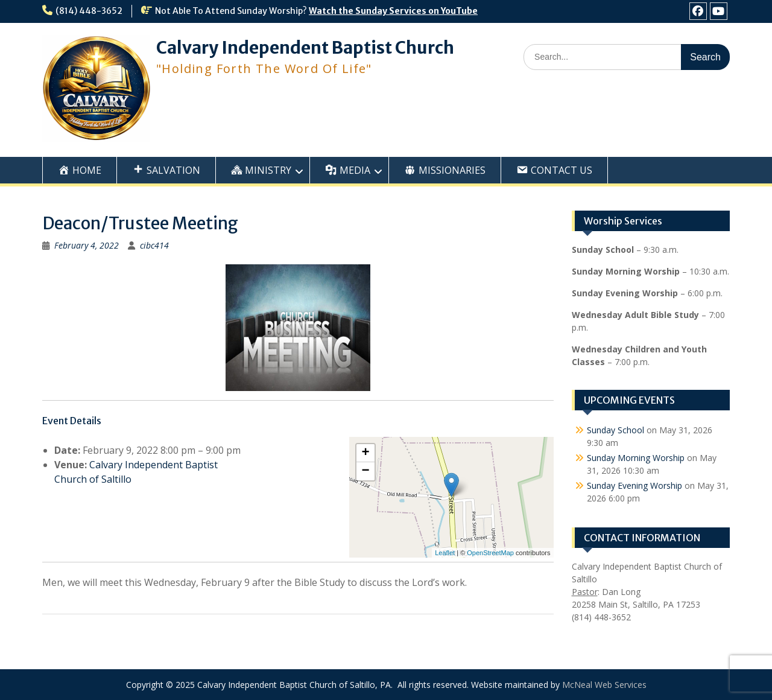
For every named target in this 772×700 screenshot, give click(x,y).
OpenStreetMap (490, 553)
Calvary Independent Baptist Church (305, 48)
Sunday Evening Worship (634, 485)
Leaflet (445, 553)
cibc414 (154, 245)
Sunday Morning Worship (636, 458)
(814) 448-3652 (89, 11)
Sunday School (615, 430)
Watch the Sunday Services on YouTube (393, 11)
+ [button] (365, 453)
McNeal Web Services (604, 685)
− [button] (365, 471)
